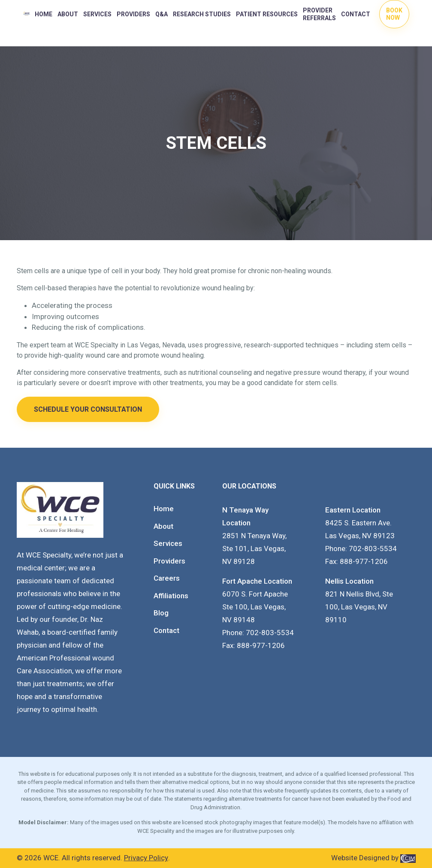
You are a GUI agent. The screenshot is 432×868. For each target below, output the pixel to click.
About (68, 14)
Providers (169, 561)
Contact (356, 14)
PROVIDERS (133, 14)
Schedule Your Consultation (88, 409)
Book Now (394, 14)
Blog (161, 613)
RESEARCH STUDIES (202, 14)
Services (97, 14)
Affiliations (171, 596)
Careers (167, 578)
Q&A (162, 14)
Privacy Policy (146, 858)
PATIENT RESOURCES (267, 14)
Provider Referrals (319, 14)
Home (44, 14)
